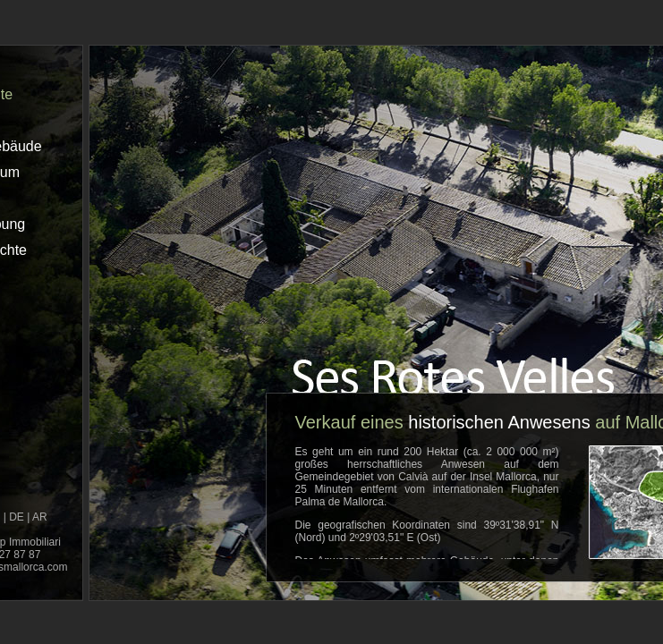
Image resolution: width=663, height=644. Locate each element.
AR (40, 517)
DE (17, 517)
